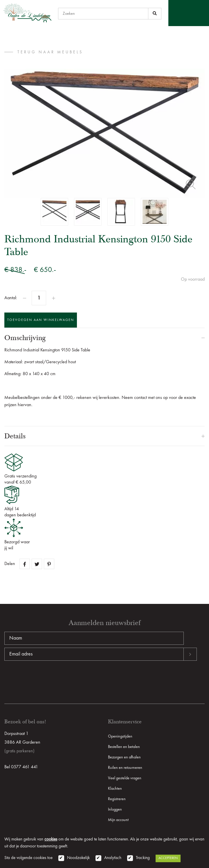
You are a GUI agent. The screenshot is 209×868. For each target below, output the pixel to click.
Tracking (143, 858)
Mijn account (118, 820)
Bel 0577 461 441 (21, 767)
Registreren (117, 799)
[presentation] (48, 679)
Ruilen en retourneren (125, 768)
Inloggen (115, 809)
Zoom (191, 184)
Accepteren (168, 858)
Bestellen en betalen (124, 747)
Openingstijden (120, 736)
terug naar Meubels (50, 52)
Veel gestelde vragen (125, 778)
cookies (51, 839)
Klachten (115, 789)
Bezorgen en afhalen (124, 757)
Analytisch (113, 858)
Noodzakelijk (78, 858)
